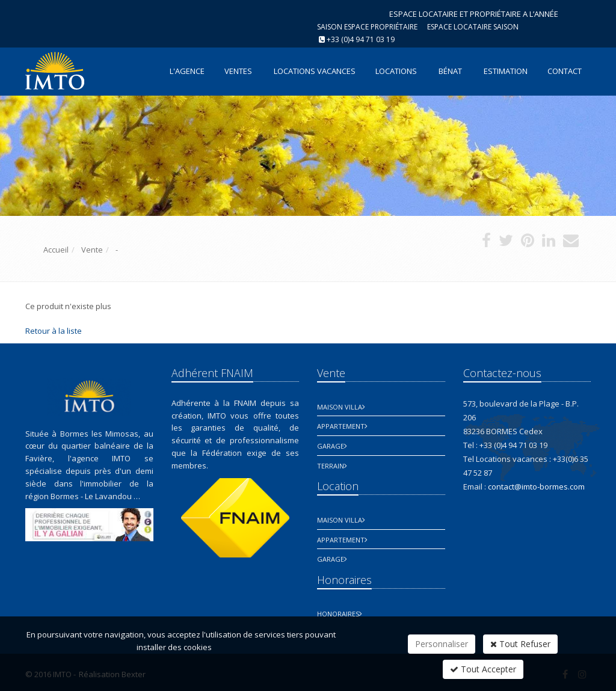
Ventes (238, 71)
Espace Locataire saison (473, 27)
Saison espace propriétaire (367, 27)
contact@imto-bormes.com (536, 487)
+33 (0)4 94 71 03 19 (361, 39)
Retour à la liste (54, 331)
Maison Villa (340, 407)
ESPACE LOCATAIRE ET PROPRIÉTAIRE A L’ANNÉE (474, 14)
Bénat (450, 71)
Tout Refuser (520, 644)
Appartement (341, 426)
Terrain (331, 466)
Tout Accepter (483, 669)
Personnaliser (442, 644)
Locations (396, 71)
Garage (331, 446)
